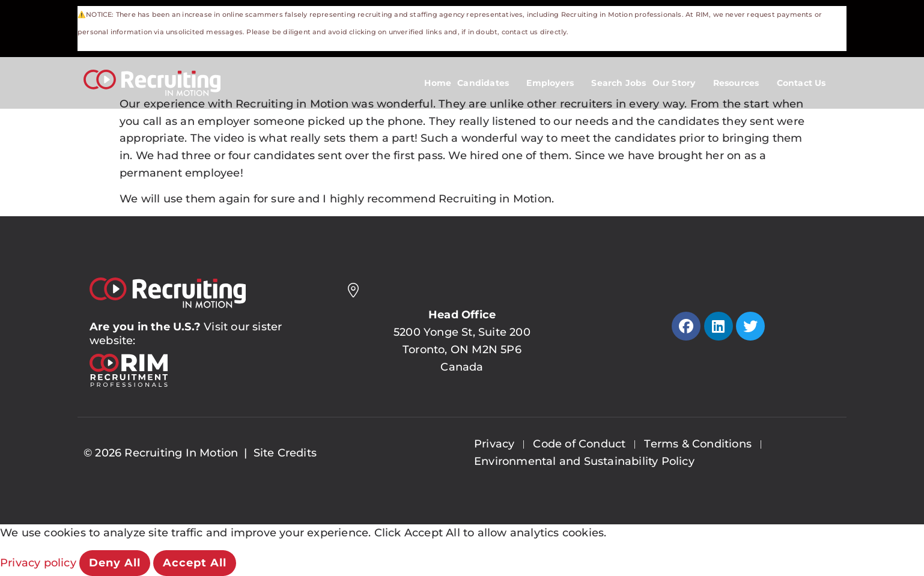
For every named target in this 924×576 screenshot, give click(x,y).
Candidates (489, 83)
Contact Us (807, 83)
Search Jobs (619, 83)
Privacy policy (40, 563)
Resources (742, 83)
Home (438, 83)
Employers (556, 83)
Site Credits (285, 453)
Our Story (680, 83)
